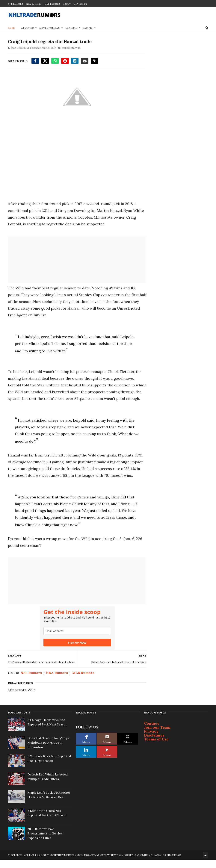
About (67, 4)
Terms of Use (156, 747)
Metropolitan (50, 28)
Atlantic (27, 28)
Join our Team (157, 736)
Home (12, 28)
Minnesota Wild (71, 48)
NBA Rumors (34, 4)
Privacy (151, 740)
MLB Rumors (52, 4)
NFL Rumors (15, 4)
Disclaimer (154, 744)
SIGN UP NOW (76, 650)
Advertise (81, 4)
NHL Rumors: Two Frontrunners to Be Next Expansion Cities (46, 842)
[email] (76, 638)
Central (71, 28)
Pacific (88, 28)
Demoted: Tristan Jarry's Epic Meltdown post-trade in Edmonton (49, 751)
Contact (151, 732)
